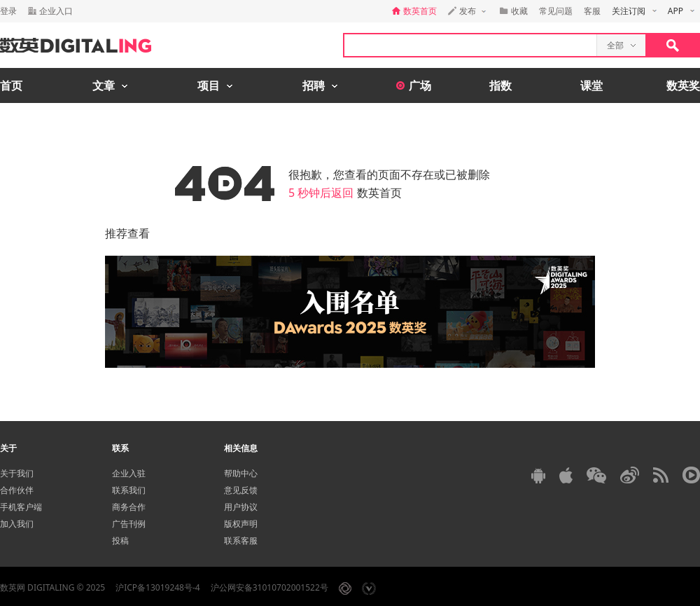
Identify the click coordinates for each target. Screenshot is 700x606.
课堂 (591, 85)
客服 (592, 11)
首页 (11, 85)
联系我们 (129, 490)
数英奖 (683, 85)
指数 (500, 85)
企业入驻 (129, 473)
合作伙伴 (17, 490)
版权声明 (241, 524)
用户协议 (241, 507)
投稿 (120, 540)
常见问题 (556, 11)
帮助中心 (241, 473)
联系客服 (241, 540)
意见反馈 (241, 490)
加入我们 (17, 524)
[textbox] (470, 45)
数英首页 (379, 193)
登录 (8, 11)
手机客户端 (21, 507)
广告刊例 (129, 524)
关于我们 (17, 473)
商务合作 (129, 507)
